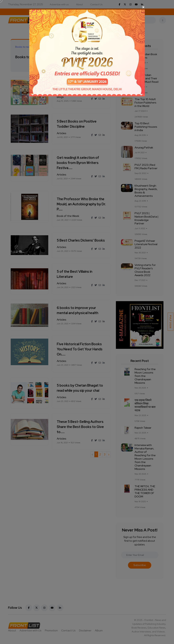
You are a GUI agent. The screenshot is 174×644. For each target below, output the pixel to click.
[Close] (87, 7)
